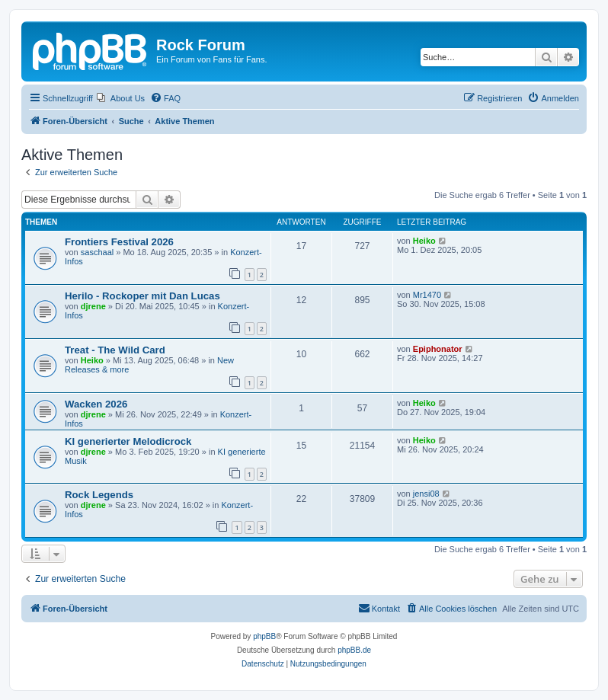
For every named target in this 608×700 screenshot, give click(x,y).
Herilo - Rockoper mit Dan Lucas (142, 296)
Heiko (424, 241)
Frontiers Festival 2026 (119, 242)
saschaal (97, 252)
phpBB (264, 636)
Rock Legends (99, 495)
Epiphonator (438, 349)
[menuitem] (121, 98)
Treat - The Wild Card (115, 350)
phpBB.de (354, 650)
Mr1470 (427, 295)
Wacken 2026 (96, 404)
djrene (93, 306)
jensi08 (426, 494)
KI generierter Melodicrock (128, 441)
